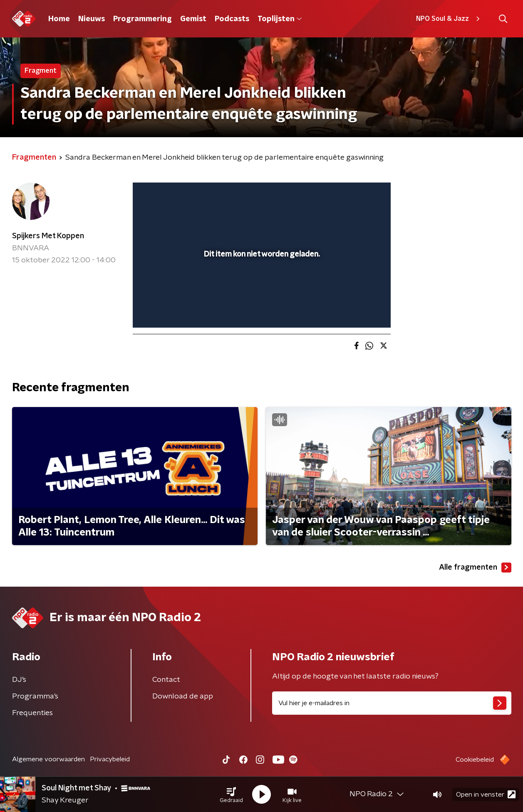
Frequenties (32, 713)
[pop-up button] (353, 309)
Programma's (35, 696)
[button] (231, 795)
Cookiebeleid (475, 760)
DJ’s (19, 680)
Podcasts (232, 19)
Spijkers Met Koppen (48, 236)
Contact (166, 680)
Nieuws (92, 19)
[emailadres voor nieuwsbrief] (392, 703)
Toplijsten (280, 19)
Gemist (193, 19)
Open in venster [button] (486, 794)
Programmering (143, 19)
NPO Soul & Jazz (449, 19)
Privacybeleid (110, 759)
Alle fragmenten (475, 568)
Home (59, 19)
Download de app (183, 696)
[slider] (261, 287)
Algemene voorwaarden (48, 759)
